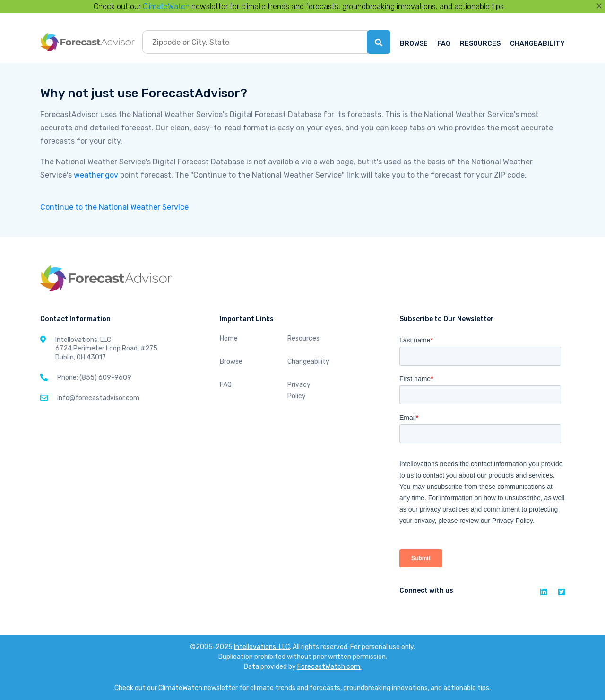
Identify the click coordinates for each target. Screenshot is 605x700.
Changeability (308, 362)
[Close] (599, 6)
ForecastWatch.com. (329, 667)
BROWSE (414, 44)
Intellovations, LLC (262, 647)
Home (229, 338)
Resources (303, 338)
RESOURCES (480, 44)
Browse (231, 362)
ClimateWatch (166, 6)
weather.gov (96, 175)
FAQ (444, 44)
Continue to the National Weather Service (114, 207)
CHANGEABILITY (537, 44)
